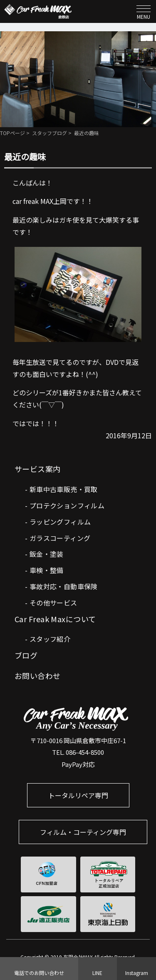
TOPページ (12, 133)
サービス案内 (38, 469)
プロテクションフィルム (67, 505)
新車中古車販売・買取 (64, 489)
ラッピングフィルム (60, 522)
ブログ (26, 655)
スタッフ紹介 (50, 639)
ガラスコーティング (60, 538)
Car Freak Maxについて (55, 619)
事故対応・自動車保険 (64, 586)
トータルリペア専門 (78, 795)
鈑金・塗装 (47, 554)
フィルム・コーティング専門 (83, 832)
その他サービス (53, 603)
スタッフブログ (50, 133)
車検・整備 (47, 570)
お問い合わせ (38, 676)
